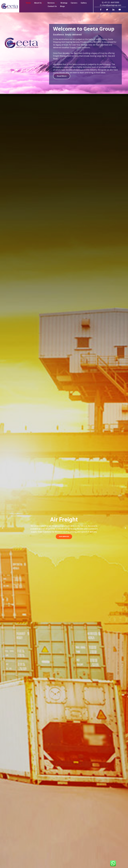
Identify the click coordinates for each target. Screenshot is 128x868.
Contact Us (52, 6)
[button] (3, 528)
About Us (39, 3)
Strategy (64, 3)
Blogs (62, 6)
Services (52, 3)
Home (28, 3)
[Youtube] (120, 10)
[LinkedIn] (113, 10)
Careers (74, 3)
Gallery (84, 3)
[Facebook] (101, 10)
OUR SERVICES (64, 537)
